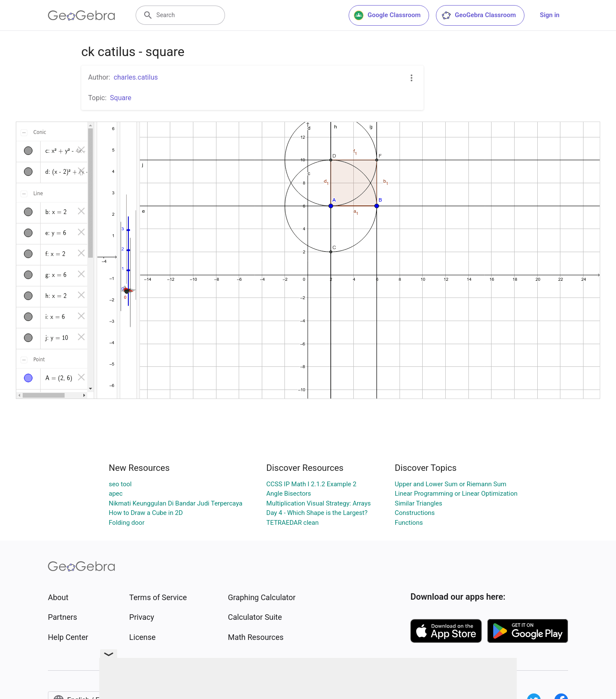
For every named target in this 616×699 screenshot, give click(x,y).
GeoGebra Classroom (478, 15)
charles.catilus (136, 77)
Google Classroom (387, 15)
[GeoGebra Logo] (81, 15)
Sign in (550, 15)
